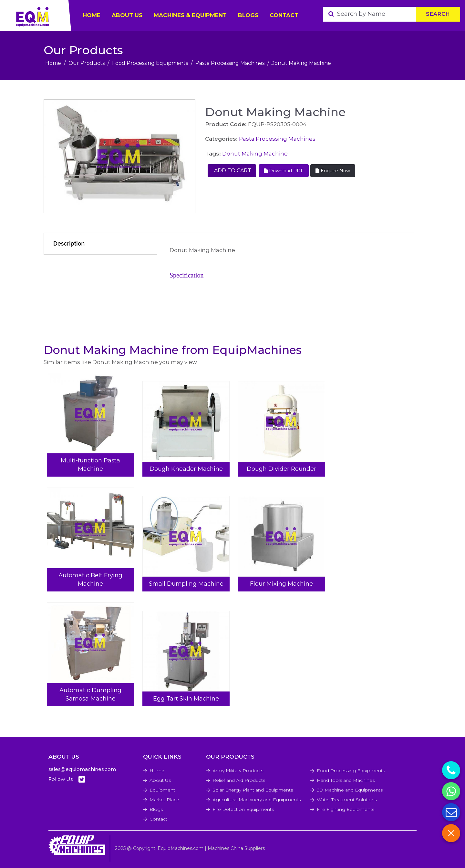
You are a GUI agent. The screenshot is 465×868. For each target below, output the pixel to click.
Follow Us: (67, 779)
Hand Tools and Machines (346, 780)
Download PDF (284, 171)
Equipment (162, 790)
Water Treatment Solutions (347, 800)
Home (53, 63)
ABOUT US (127, 15)
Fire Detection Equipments (243, 809)
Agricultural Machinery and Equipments (257, 800)
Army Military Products (238, 771)
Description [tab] (69, 243)
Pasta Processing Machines (230, 63)
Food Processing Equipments (150, 63)
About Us (160, 780)
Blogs (248, 15)
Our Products (87, 63)
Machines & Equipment (190, 15)
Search (438, 14)
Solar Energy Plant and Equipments (253, 790)
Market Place (164, 800)
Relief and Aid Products (239, 780)
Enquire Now (333, 171)
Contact (284, 15)
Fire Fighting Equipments (346, 809)
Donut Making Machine (255, 154)
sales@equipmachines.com (82, 769)
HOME (92, 15)
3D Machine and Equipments (350, 790)
